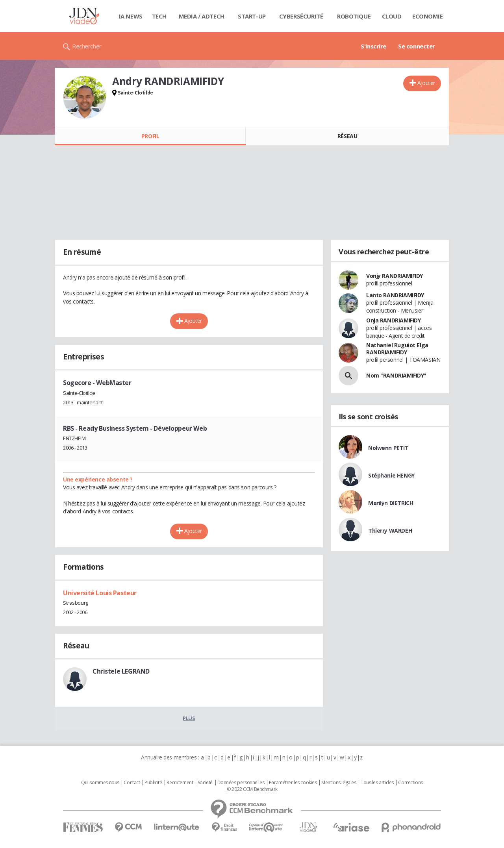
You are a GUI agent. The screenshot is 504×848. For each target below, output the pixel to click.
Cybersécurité (301, 16)
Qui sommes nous (100, 783)
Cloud (392, 16)
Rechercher (87, 46)
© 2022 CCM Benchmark (252, 789)
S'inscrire (373, 46)
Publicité (153, 783)
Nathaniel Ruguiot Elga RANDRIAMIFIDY (397, 349)
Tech (159, 16)
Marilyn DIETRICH (391, 503)
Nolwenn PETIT (388, 448)
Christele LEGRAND (121, 671)
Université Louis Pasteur (100, 593)
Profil (150, 136)
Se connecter (417, 46)
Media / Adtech (202, 16)
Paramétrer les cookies (293, 783)
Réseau (347, 136)
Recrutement (180, 783)
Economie (428, 16)
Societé (205, 783)
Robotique (354, 16)
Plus (189, 718)
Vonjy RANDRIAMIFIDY (395, 276)
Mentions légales (339, 783)
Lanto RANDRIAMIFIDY (395, 295)
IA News (131, 16)
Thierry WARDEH (390, 530)
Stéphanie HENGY (391, 475)
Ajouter (426, 83)
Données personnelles (241, 783)
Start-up (252, 16)
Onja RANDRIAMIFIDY (393, 320)
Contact (132, 783)
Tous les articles (377, 783)
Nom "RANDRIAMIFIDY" (396, 375)
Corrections (410, 783)
